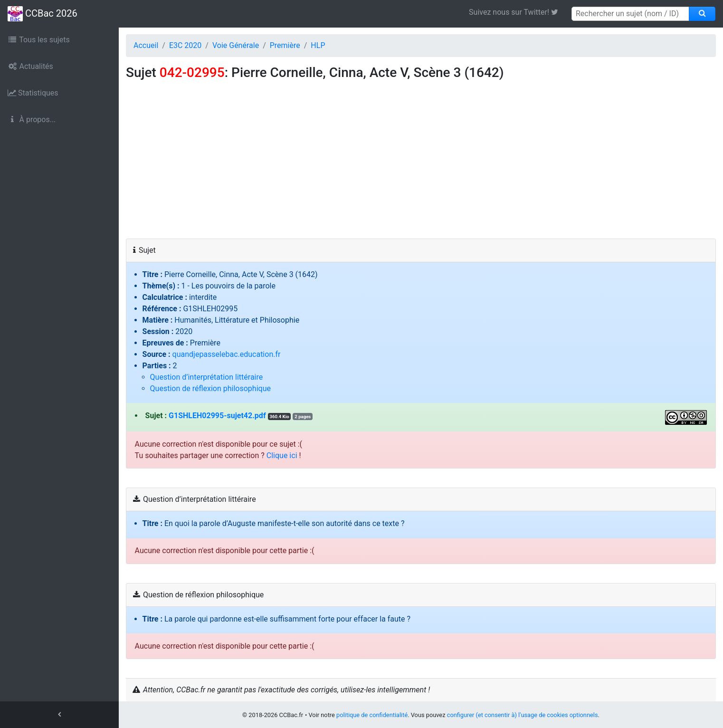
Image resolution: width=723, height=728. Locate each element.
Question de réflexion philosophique (210, 388)
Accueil (146, 45)
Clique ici (282, 455)
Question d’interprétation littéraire (207, 377)
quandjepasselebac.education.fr (227, 354)
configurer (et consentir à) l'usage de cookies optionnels (523, 715)
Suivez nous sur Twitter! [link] (517, 12)
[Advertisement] (421, 167)
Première (285, 45)
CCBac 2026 (43, 14)
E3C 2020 (185, 45)
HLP (318, 45)
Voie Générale (236, 45)
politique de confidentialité (372, 715)
